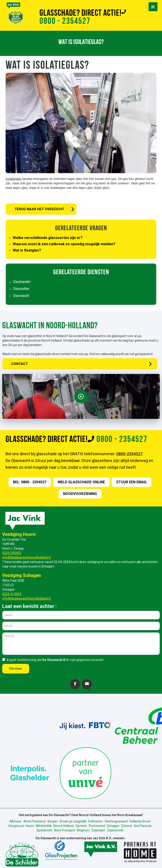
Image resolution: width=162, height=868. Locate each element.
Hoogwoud (16, 826)
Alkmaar (15, 821)
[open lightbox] (81, 396)
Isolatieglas (14, 179)
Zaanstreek (115, 830)
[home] (10, 14)
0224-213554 (12, 594)
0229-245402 (12, 553)
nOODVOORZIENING (80, 494)
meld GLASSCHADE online (81, 482)
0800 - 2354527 (65, 22)
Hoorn (30, 826)
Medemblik (44, 826)
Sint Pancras (143, 826)
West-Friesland (64, 830)
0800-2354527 (129, 454)
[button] (153, 7)
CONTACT (20, 364)
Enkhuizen (96, 821)
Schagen (113, 826)
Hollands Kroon (140, 821)
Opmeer (81, 826)
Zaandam (98, 830)
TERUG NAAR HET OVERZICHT (39, 209)
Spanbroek (44, 830)
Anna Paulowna (35, 821)
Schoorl (127, 826)
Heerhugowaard (116, 821)
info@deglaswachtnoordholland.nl (26, 557)
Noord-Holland (63, 826)
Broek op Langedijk (73, 821)
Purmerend (97, 826)
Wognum (83, 830)
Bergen (53, 821)
